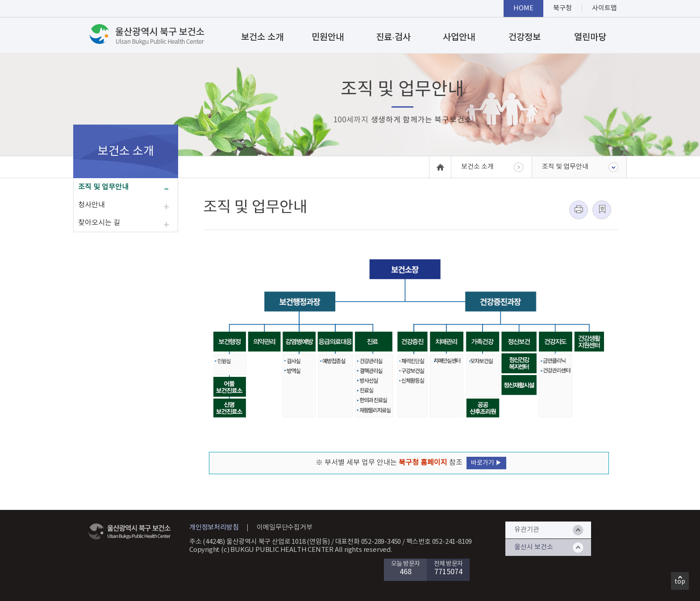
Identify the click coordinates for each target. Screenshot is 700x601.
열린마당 (590, 38)
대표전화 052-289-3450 (368, 542)
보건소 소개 (262, 38)
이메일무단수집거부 (284, 528)
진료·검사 (393, 38)
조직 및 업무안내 (103, 187)
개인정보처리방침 (214, 528)
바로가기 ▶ (486, 463)
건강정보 (525, 38)
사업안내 (459, 38)
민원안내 (328, 38)
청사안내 (92, 205)
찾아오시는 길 (99, 223)
